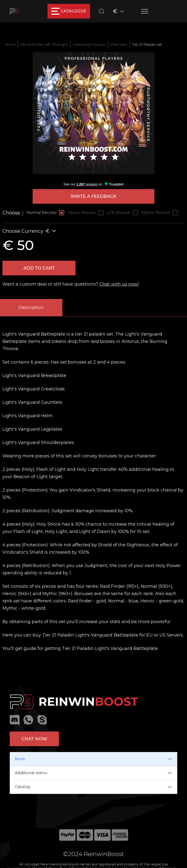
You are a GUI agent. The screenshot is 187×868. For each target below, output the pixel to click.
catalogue (69, 11)
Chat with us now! (119, 284)
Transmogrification (89, 45)
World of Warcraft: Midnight (44, 45)
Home (10, 45)
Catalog (22, 787)
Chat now (34, 739)
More (20, 759)
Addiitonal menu (31, 773)
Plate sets (119, 45)
